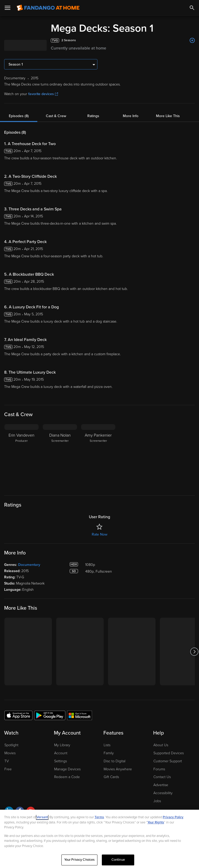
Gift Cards (111, 777)
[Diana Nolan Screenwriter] (60, 457)
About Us (161, 745)
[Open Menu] (8, 8)
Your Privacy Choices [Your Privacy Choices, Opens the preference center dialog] (80, 860)
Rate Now (99, 534)
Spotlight (11, 745)
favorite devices (43, 94)
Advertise (161, 785)
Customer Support (168, 761)
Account (61, 753)
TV (7, 761)
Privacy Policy (173, 817)
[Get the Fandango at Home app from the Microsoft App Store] (80, 715)
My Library (62, 745)
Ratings (93, 116)
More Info (131, 116)
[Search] (192, 8)
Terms (99, 817)
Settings (61, 761)
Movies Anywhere (118, 769)
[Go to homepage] (48, 8)
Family (109, 753)
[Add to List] (192, 40)
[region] (99, 839)
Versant (42, 817)
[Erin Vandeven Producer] (22, 457)
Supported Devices (169, 753)
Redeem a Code (67, 777)
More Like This (168, 116)
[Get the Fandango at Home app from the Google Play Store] (50, 715)
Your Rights (156, 822)
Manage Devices (67, 769)
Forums (159, 769)
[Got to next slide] (194, 652)
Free (8, 769)
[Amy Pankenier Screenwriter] (98, 457)
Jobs (157, 801)
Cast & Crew (56, 116)
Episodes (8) (19, 116)
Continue (118, 860)
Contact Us (162, 777)
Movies (10, 753)
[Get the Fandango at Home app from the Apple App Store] (18, 715)
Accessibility (163, 793)
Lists (107, 745)
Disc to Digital (115, 761)
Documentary (29, 565)
